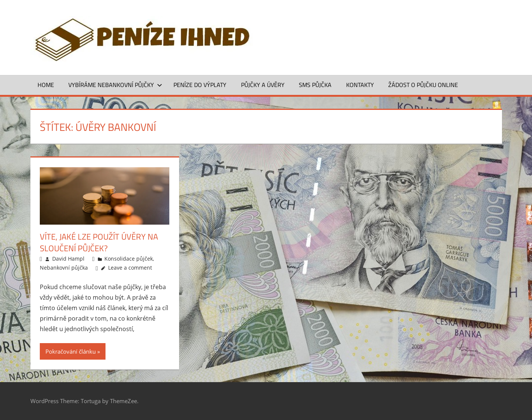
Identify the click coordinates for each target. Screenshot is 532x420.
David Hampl (68, 259)
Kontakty (360, 85)
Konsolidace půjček (129, 259)
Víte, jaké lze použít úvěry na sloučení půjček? (99, 242)
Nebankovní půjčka (64, 268)
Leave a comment (130, 268)
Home (46, 85)
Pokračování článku (71, 351)
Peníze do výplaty (200, 85)
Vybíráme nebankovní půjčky (115, 85)
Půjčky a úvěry (263, 85)
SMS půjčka (315, 85)
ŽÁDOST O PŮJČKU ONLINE (423, 85)
